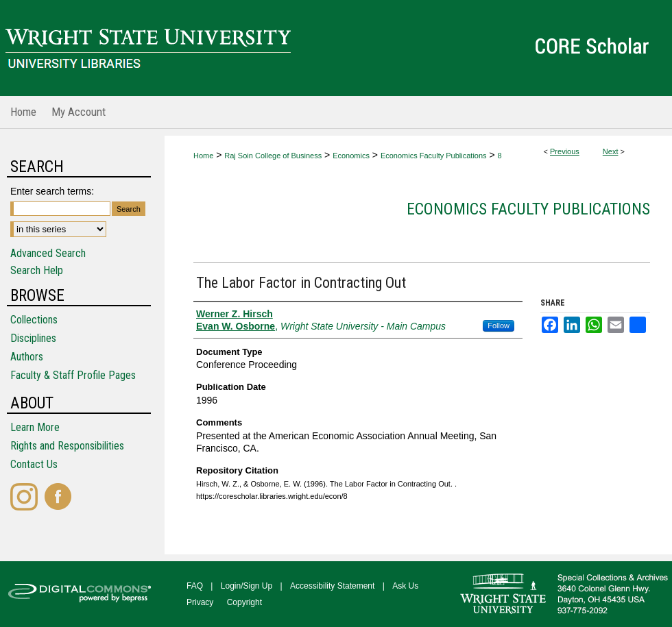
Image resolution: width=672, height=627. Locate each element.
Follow (499, 325)
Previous (565, 151)
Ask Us (405, 586)
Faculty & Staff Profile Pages (73, 375)
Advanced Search (48, 253)
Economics (351, 156)
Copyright (244, 602)
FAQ (195, 586)
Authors (27, 357)
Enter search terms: (52, 191)
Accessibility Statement (332, 586)
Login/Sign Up (247, 586)
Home (203, 156)
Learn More (35, 427)
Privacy (200, 602)
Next (611, 151)
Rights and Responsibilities (67, 446)
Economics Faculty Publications (434, 156)
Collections (34, 320)
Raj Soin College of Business (273, 156)
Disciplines (33, 338)
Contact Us (34, 464)
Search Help (37, 270)
